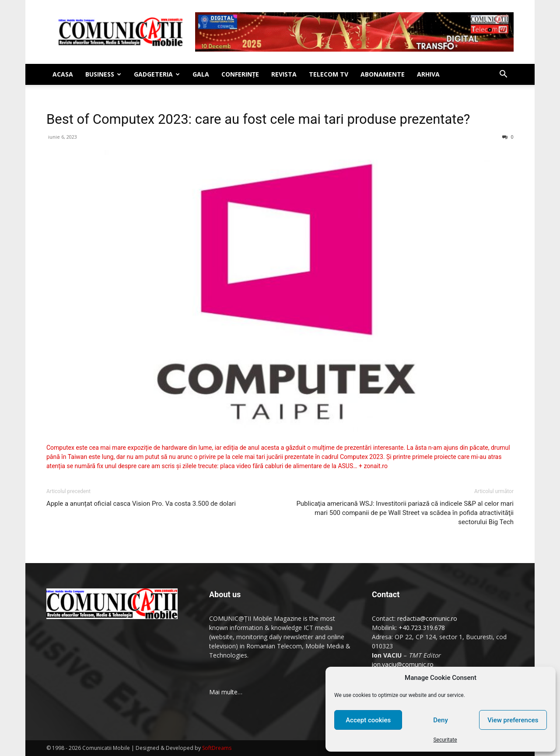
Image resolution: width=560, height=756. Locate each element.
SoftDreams (217, 748)
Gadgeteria (157, 74)
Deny (441, 720)
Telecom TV (329, 74)
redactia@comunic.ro (427, 618)
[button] (503, 75)
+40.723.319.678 (422, 628)
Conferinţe (240, 74)
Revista (284, 74)
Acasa (63, 74)
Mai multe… (226, 692)
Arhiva (428, 74)
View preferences (513, 720)
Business (103, 74)
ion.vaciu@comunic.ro (403, 664)
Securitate (445, 740)
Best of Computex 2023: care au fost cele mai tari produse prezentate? (258, 119)
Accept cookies (368, 720)
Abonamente (383, 74)
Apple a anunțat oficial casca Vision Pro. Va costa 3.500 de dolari (141, 504)
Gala (201, 74)
